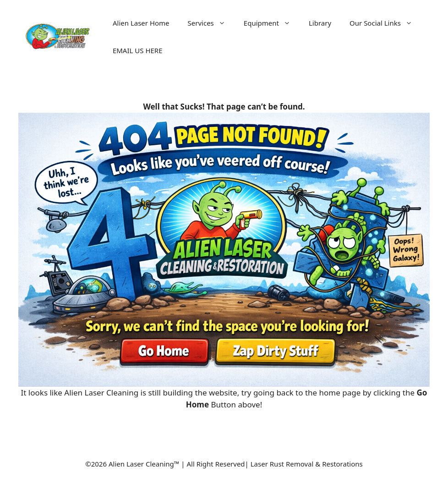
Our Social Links (385, 23)
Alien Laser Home (141, 23)
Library (320, 23)
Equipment (272, 23)
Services (211, 23)
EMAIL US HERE (138, 50)
